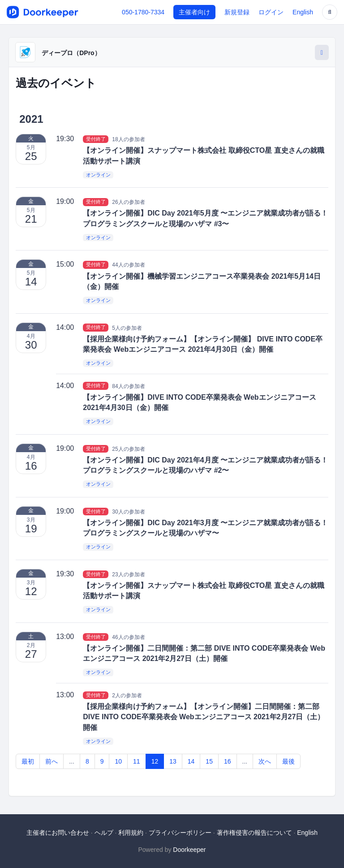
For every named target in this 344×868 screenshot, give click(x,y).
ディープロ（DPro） (71, 53)
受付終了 (96, 139)
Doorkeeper (189, 850)
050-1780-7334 (143, 12)
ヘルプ (104, 833)
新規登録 (237, 12)
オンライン (98, 175)
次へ (265, 761)
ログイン (271, 12)
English (303, 12)
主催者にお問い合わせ (58, 833)
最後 (288, 761)
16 (228, 761)
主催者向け (194, 12)
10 (118, 761)
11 (137, 761)
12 (155, 761)
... (72, 761)
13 (173, 761)
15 (209, 761)
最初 (28, 761)
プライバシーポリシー (180, 833)
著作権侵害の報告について (254, 833)
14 (191, 761)
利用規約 (131, 833)
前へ (52, 761)
